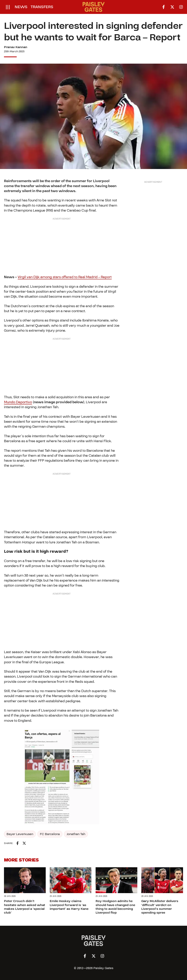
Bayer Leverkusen (20, 834)
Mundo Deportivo (18, 402)
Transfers (42, 7)
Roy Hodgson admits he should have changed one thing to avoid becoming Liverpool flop (115, 907)
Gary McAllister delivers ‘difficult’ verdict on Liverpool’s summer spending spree (160, 907)
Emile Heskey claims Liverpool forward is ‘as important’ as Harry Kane (69, 905)
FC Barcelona (50, 834)
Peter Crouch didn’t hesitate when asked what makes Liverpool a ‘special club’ (25, 907)
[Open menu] (8, 7)
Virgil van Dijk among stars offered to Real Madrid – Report (65, 277)
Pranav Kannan (16, 47)
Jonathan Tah (76, 834)
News (21, 7)
